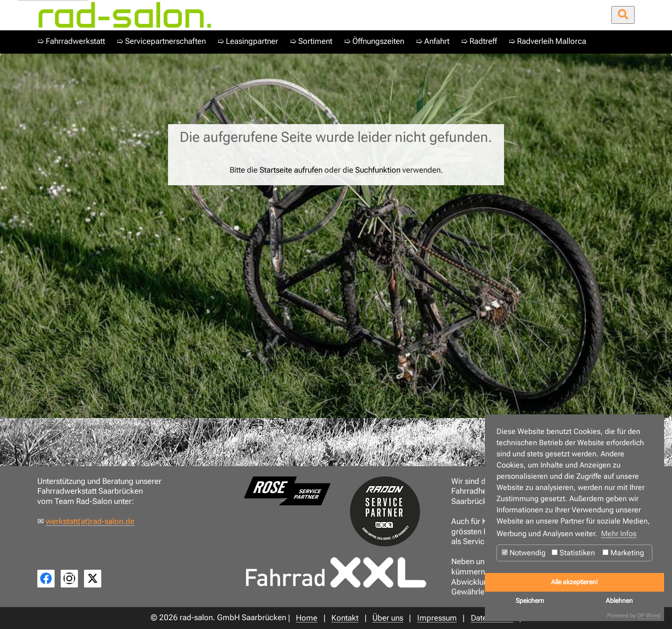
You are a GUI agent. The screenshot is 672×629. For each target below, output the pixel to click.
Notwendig (524, 553)
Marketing (623, 553)
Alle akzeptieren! (574, 582)
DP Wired (649, 615)
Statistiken (573, 553)
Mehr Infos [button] (619, 534)
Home (53, 427)
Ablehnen (619, 601)
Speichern (530, 601)
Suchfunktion (378, 170)
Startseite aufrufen (291, 170)
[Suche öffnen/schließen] (623, 15)
